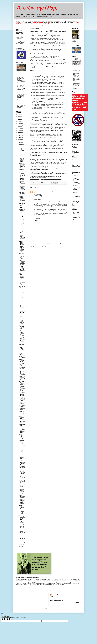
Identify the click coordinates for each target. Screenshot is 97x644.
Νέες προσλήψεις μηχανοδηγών (21, 86)
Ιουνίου (20, 546)
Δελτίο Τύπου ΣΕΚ (21, 345)
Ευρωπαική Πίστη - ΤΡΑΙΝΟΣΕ (77, 88)
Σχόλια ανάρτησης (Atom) (40, 246)
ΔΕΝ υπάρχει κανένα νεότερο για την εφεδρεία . (22, 383)
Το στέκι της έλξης (37, 8)
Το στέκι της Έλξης (55, 595)
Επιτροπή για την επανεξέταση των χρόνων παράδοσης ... (22, 451)
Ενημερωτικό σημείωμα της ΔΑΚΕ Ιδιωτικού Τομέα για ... (22, 295)
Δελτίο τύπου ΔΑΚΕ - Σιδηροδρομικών (22, 154)
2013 (19, 138)
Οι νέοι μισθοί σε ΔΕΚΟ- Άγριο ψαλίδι (22, 284)
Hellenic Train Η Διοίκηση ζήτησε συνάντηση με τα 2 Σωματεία (21, 101)
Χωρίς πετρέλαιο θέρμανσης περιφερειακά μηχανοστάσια (22, 188)
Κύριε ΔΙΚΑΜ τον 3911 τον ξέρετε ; (22, 425)
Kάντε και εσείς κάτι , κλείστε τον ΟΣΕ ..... (22, 481)
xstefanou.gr (75, 191)
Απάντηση (36, 220)
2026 (19, 115)
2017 (19, 130)
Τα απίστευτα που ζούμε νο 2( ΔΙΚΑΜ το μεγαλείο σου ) (22, 472)
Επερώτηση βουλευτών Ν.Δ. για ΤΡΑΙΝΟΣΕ (21, 512)
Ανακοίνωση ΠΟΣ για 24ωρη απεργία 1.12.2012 (21, 148)
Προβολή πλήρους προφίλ (55, 597)
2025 (19, 116)
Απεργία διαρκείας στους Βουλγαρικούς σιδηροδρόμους (22, 237)
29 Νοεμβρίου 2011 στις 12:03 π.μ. (46, 191)
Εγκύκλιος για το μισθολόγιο (22, 368)
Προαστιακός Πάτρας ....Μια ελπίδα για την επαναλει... (22, 389)
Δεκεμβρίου (21, 143)
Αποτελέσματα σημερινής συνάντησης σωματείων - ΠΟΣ (22, 279)
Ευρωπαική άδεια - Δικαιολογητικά (77, 71)
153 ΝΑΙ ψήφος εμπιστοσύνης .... (22, 467)
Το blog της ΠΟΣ (76, 176)
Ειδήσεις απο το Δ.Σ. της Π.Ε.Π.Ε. (22, 485)
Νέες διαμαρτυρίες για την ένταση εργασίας (21, 107)
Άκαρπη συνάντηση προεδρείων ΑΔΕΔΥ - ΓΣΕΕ (22, 518)
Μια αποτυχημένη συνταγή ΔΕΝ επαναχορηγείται (22, 174)
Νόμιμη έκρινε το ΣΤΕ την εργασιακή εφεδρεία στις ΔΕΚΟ (22, 289)
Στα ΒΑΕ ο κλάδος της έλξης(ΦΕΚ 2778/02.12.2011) (76, 85)
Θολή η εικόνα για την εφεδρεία (21, 364)
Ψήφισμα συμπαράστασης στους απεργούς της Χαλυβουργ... (22, 263)
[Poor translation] (9, 619)
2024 (19, 118)
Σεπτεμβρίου (21, 540)
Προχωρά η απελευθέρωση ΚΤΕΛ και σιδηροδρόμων (22, 350)
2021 (19, 123)
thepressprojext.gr (76, 187)
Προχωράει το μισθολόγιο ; (22, 179)
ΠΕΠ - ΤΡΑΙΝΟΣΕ (76, 177)
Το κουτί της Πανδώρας (75, 189)
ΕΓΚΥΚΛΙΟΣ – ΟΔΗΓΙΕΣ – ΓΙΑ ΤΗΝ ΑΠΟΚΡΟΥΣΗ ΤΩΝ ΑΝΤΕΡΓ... (22, 491)
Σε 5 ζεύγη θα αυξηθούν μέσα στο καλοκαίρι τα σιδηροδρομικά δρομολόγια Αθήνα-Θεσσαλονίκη (21, 80)
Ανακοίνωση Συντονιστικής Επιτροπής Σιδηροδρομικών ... (22, 223)
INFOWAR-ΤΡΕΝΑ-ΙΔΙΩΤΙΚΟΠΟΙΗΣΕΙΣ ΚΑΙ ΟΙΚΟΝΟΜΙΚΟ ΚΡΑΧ (22, 269)
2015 (19, 134)
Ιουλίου (20, 545)
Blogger (52, 609)
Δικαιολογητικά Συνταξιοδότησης (76, 79)
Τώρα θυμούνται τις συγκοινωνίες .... (22, 183)
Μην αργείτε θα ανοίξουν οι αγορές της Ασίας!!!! (22, 457)
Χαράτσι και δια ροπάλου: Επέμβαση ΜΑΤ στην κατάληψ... (22, 212)
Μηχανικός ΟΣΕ (76, 182)
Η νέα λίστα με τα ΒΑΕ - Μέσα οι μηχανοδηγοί (22, 217)
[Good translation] (4, 619)
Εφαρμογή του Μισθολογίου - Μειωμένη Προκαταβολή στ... (22, 165)
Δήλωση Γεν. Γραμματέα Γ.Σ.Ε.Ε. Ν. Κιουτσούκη (21, 413)
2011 (19, 141)
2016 (19, 132)
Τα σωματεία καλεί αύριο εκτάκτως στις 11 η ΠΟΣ (22, 311)
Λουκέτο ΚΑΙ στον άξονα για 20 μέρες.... (21, 90)
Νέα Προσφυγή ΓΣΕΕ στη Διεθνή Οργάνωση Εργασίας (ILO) (22, 249)
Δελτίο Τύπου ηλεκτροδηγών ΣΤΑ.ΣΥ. (22, 193)
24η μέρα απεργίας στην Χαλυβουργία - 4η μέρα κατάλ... (22, 230)
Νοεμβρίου (21, 144)
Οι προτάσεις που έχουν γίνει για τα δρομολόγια (21, 528)
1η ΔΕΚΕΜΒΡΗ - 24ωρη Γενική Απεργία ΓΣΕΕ (22, 206)
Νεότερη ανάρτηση (34, 244)
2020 (19, 125)
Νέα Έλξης (75, 185)
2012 (19, 139)
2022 (19, 122)
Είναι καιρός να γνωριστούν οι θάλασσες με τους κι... (22, 378)
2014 (19, 136)
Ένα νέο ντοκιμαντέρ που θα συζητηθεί (22, 523)
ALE (74, 219)
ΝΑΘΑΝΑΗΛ (36, 191)
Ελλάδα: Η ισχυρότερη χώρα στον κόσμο (21, 507)
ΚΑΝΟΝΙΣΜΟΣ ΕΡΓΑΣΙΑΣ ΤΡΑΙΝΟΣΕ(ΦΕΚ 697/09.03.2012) (76, 75)
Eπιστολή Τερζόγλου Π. (22, 403)
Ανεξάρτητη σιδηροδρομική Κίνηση (76, 180)
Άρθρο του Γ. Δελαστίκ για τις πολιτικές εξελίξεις (22, 399)
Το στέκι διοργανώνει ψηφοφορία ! (22, 496)
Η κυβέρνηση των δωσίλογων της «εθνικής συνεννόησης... (22, 443)
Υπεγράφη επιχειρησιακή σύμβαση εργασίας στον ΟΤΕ (22, 501)
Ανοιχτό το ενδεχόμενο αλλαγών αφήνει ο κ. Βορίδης (21, 321)
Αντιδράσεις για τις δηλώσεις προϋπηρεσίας (22, 316)
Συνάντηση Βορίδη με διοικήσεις (21, 360)
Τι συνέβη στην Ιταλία (22, 422)
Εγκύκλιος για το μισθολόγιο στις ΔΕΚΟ (22, 300)
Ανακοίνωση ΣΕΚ (21, 170)
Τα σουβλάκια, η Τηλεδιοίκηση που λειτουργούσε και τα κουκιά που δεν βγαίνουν (21, 95)
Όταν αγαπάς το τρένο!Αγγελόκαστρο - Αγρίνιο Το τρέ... (22, 462)
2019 (19, 127)
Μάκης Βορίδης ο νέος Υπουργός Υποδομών (22, 394)
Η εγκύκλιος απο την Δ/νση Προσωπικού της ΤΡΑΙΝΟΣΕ (22, 305)
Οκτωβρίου (21, 538)
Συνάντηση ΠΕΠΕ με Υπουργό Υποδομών (21, 243)
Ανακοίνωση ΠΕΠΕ (21, 274)
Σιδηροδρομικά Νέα (77, 184)
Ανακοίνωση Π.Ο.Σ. (21, 254)
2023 (19, 120)
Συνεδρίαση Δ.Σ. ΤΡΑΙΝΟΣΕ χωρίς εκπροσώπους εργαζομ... (22, 437)
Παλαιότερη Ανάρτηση (62, 244)
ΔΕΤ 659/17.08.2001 (76, 81)
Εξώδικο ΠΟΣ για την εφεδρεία (21, 258)
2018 (19, 129)
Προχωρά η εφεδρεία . (21, 354)
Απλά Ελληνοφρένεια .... (22, 477)
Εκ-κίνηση (75, 193)
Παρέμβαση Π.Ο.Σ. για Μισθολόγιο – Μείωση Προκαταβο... (22, 159)
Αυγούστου (21, 543)
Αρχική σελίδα (48, 244)
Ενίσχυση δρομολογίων (22, 357)
